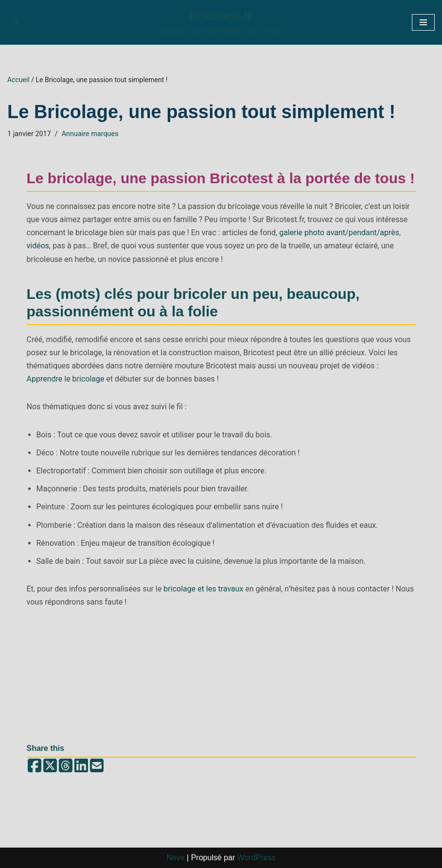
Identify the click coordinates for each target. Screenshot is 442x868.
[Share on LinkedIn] (81, 766)
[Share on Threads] (66, 766)
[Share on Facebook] (35, 766)
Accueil (18, 80)
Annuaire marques (90, 134)
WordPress (256, 858)
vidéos (38, 246)
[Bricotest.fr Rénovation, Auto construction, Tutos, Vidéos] (221, 22)
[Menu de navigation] (423, 22)
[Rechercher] (16, 22)
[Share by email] (97, 766)
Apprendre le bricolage (66, 379)
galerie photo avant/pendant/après (339, 233)
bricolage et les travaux (203, 589)
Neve (175, 858)
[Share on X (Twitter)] (50, 766)
